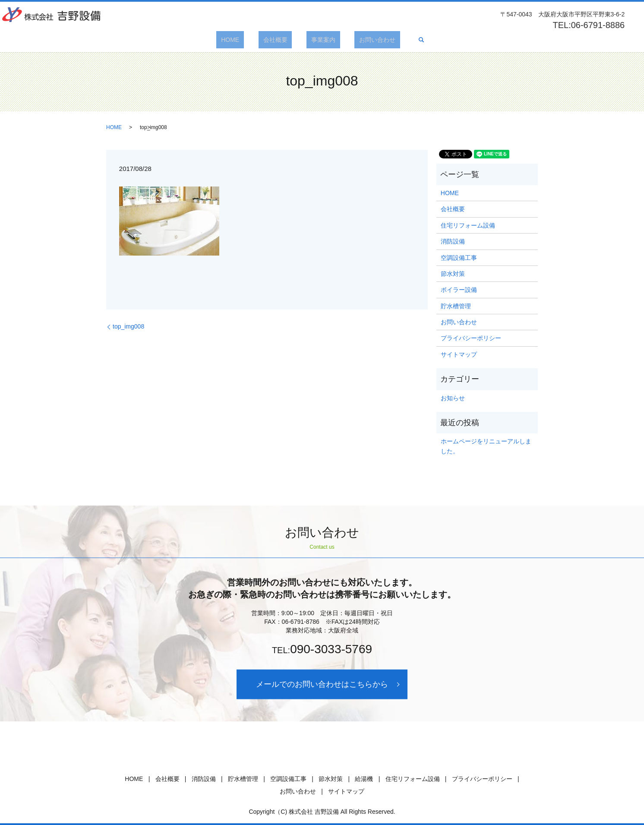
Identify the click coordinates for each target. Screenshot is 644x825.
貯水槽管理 (456, 306)
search (402, 40)
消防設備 (453, 241)
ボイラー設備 (459, 290)
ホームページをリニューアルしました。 (486, 446)
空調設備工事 (459, 258)
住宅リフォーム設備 (468, 225)
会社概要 (280, 40)
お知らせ (453, 398)
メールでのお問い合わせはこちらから (322, 684)
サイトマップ (459, 354)
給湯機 (364, 779)
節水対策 (453, 274)
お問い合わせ (363, 40)
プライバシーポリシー (471, 338)
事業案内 (319, 40)
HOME (244, 40)
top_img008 (128, 326)
